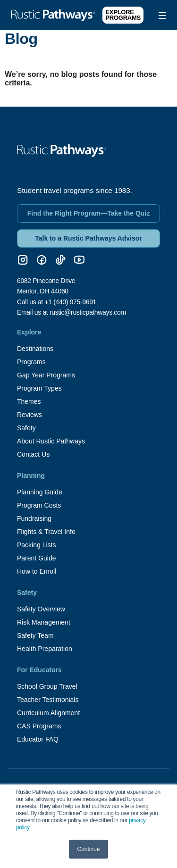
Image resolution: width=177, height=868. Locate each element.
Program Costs (39, 505)
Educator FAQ (38, 739)
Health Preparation (45, 649)
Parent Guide (37, 558)
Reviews (29, 415)
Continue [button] (88, 849)
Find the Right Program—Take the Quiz (89, 213)
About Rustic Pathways (51, 441)
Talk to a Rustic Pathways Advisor (88, 238)
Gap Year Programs (46, 375)
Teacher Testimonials (48, 700)
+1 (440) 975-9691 (70, 302)
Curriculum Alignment (48, 713)
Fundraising (34, 518)
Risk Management (44, 622)
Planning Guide (40, 492)
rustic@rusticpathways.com (88, 312)
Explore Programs (123, 15)
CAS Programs (39, 726)
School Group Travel (47, 686)
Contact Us (33, 454)
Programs (31, 362)
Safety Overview (41, 609)
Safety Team (35, 635)
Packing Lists (36, 545)
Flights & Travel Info (46, 532)
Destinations (35, 349)
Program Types (39, 388)
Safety (26, 428)
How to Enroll (37, 571)
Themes (29, 401)
